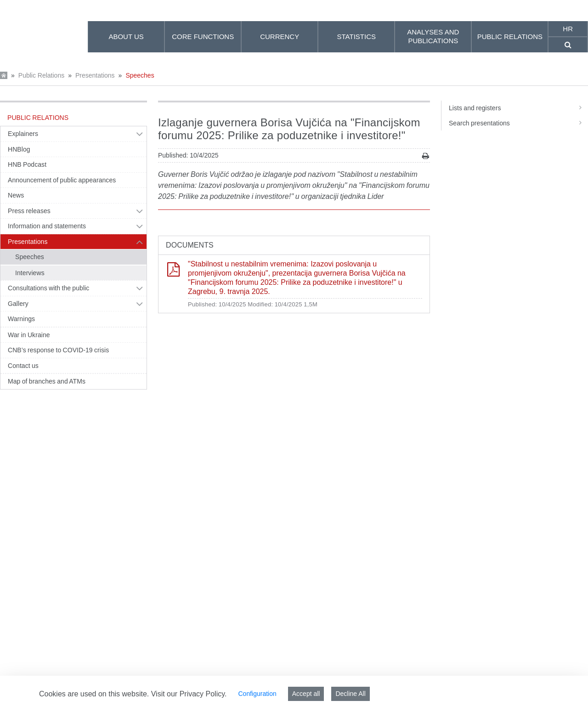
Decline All (350, 694)
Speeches (140, 75)
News (16, 195)
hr (568, 29)
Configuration (257, 694)
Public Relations (41, 75)
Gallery (18, 304)
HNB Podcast (27, 164)
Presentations (95, 75)
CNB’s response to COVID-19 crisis (58, 350)
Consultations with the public (48, 288)
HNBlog (19, 149)
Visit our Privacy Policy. (189, 694)
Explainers (23, 134)
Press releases (29, 211)
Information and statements (47, 226)
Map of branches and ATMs (47, 381)
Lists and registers (518, 108)
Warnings (21, 319)
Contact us (23, 366)
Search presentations (518, 123)
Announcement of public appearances (62, 180)
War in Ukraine (29, 335)
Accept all (306, 694)
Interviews (30, 273)
